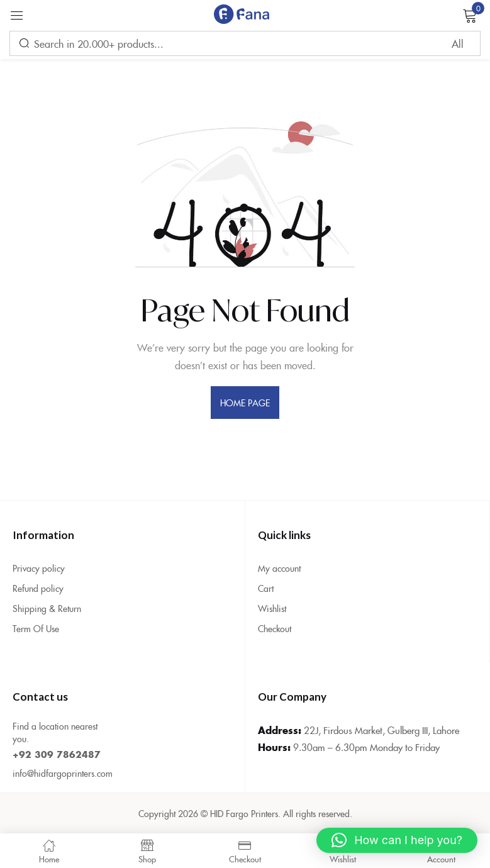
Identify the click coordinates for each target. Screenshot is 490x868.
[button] (397, 840)
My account (279, 568)
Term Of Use (36, 628)
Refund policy (38, 588)
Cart (266, 588)
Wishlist (272, 608)
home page (245, 403)
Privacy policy (39, 568)
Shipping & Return (47, 608)
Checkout (275, 628)
